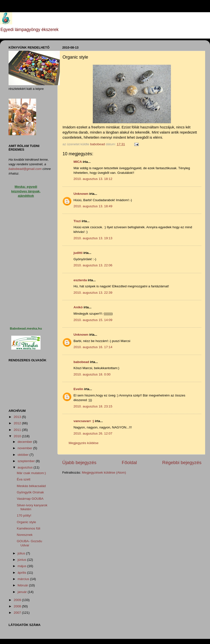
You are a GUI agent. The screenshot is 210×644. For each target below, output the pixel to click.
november (25, 448)
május (22, 566)
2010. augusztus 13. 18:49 (93, 206)
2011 (18, 430)
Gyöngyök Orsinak (30, 492)
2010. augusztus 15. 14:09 (93, 320)
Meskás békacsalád (31, 486)
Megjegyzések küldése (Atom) (104, 473)
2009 (18, 600)
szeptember (27, 461)
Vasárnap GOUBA (30, 499)
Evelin (78, 389)
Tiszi (77, 221)
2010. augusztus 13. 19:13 (93, 238)
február (23, 585)
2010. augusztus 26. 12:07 (93, 433)
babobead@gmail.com (25, 169)
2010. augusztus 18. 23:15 (93, 406)
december (25, 442)
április (22, 573)
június (22, 560)
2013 (18, 417)
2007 (18, 613)
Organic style (26, 522)
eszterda (80, 280)
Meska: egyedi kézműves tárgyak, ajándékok (26, 191)
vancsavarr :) (84, 421)
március (24, 579)
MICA (78, 162)
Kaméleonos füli (29, 528)
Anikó (78, 307)
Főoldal (129, 462)
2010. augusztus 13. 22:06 (93, 265)
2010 (18, 436)
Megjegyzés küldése (84, 443)
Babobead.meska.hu (26, 328)
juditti (78, 253)
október (24, 455)
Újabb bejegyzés (79, 462)
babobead (81, 362)
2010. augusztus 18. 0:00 (92, 374)
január (23, 592)
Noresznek (25, 535)
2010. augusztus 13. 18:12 (93, 179)
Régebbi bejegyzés (182, 462)
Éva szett (24, 479)
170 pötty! (24, 515)
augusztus (26, 467)
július (22, 553)
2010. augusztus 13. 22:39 (93, 293)
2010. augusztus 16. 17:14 (93, 347)
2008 (18, 606)
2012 (18, 423)
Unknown (81, 194)
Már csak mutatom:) (31, 473)
